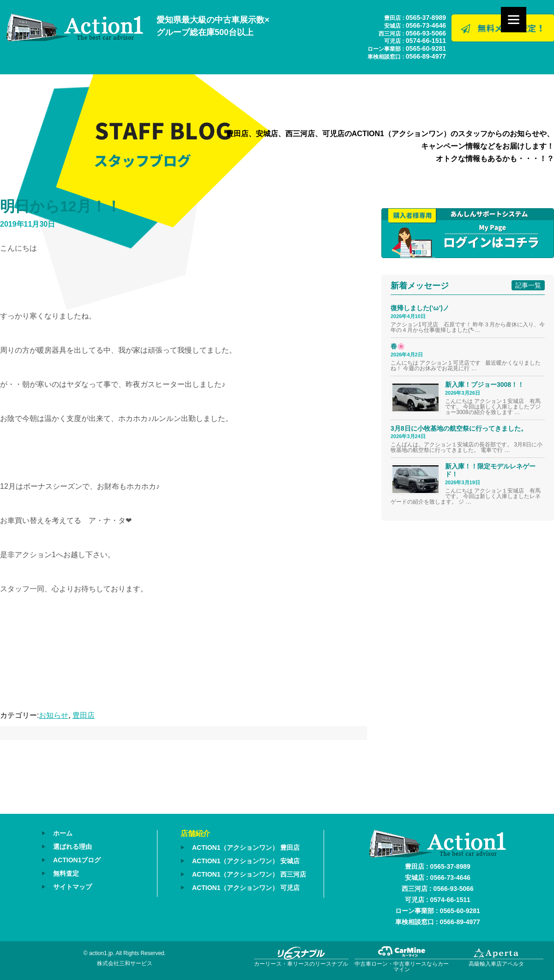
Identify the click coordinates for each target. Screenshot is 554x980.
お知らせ (54, 715)
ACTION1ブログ (77, 860)
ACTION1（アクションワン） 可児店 (246, 888)
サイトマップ (72, 887)
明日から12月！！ (60, 206)
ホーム (63, 833)
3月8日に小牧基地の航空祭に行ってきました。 (459, 428)
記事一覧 (528, 285)
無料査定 (66, 873)
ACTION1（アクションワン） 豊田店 (246, 848)
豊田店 (84, 715)
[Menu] (514, 20)
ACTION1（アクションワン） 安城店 (246, 861)
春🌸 (398, 346)
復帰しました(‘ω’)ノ (420, 308)
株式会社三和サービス (125, 963)
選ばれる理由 (72, 847)
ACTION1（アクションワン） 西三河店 (249, 874)
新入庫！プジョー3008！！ (485, 385)
